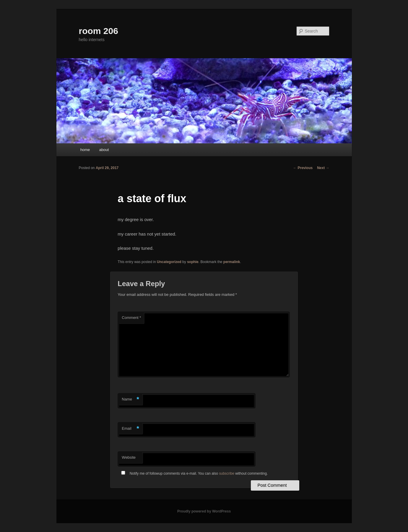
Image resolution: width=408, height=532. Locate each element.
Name (130, 399)
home (85, 150)
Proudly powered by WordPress (204, 511)
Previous (303, 168)
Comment (131, 318)
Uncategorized (169, 262)
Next (323, 168)
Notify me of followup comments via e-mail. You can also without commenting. (193, 473)
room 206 (99, 31)
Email (130, 429)
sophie (193, 262)
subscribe (227, 473)
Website (129, 457)
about (104, 150)
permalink (232, 262)
